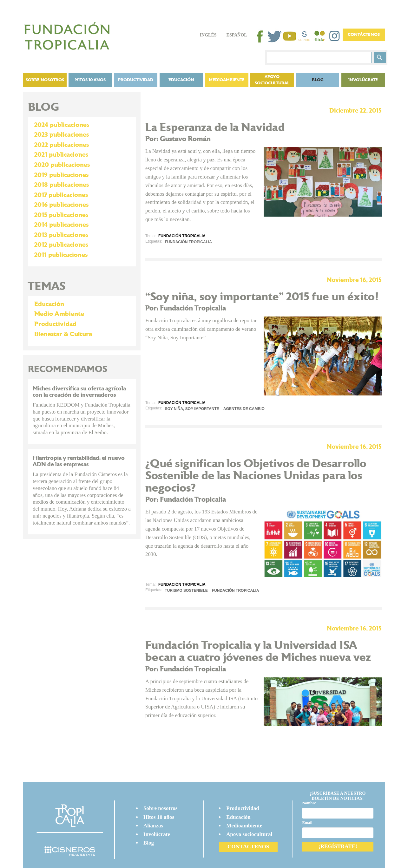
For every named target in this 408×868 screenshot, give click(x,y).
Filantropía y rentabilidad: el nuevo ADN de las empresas (79, 461)
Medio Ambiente (59, 314)
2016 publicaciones (61, 205)
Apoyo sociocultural (272, 80)
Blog (149, 843)
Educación (181, 80)
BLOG (318, 80)
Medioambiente (227, 80)
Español (237, 35)
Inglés (208, 35)
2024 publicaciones (62, 125)
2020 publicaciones (62, 165)
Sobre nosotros (45, 80)
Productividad (136, 80)
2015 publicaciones (61, 215)
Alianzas (153, 826)
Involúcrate (363, 80)
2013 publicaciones (61, 235)
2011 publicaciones (61, 255)
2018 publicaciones (62, 185)
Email (307, 823)
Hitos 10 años (90, 80)
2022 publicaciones (62, 145)
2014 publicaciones (61, 225)
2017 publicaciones (61, 195)
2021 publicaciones (61, 155)
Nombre (309, 803)
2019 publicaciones (61, 175)
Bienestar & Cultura (63, 334)
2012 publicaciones (61, 245)
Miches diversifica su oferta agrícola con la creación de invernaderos (79, 392)
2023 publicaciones (62, 135)
